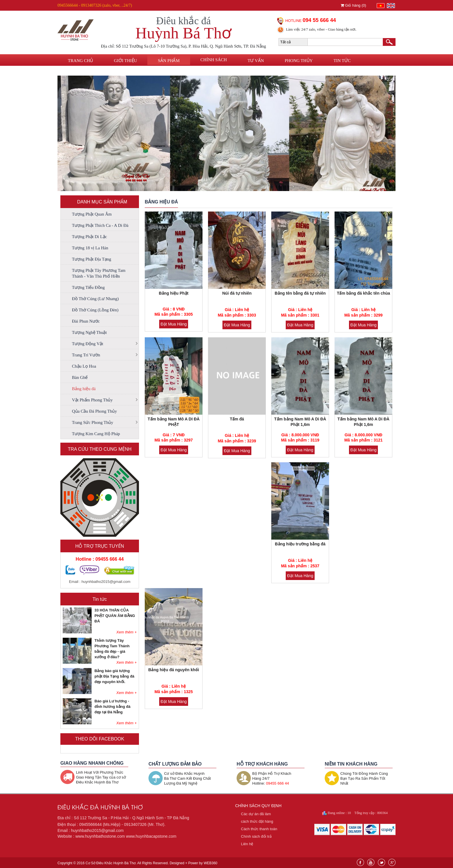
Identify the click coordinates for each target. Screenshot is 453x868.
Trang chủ (80, 61)
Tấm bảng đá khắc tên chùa (363, 293)
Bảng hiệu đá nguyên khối (174, 670)
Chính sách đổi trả (256, 836)
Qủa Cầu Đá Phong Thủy (94, 411)
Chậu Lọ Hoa (84, 366)
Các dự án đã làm (256, 814)
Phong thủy (299, 61)
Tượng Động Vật (88, 344)
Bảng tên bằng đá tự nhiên (300, 293)
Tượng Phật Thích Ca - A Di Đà (100, 225)
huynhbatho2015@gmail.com (106, 582)
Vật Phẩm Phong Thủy (92, 400)
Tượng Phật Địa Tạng (92, 259)
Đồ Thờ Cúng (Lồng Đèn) (95, 310)
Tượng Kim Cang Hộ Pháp (96, 434)
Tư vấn (256, 61)
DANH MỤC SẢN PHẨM (102, 202)
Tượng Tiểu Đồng (88, 287)
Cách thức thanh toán (259, 829)
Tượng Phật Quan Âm (92, 214)
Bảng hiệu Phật (174, 293)
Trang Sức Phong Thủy (93, 422)
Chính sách (214, 60)
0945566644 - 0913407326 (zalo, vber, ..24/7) (95, 5)
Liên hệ (76, 71)
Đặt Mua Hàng (174, 324)
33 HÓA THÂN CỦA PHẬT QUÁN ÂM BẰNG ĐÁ (115, 616)
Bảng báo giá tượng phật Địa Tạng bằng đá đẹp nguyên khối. (114, 676)
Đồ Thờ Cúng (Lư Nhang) (95, 299)
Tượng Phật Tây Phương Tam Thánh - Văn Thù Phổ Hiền (99, 273)
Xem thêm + (127, 632)
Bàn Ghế (80, 377)
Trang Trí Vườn (86, 355)
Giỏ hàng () (353, 5)
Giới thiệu (125, 61)
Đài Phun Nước (86, 321)
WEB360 (210, 863)
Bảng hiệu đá (84, 389)
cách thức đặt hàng (257, 821)
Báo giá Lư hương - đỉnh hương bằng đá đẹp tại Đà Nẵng (112, 707)
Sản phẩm (169, 61)
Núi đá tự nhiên (237, 293)
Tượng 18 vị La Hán (90, 248)
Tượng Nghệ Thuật (89, 332)
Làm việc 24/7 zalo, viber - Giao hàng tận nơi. (321, 29)
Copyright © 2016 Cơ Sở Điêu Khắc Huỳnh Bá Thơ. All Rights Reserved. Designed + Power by (137, 863)
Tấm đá (237, 419)
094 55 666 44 (319, 20)
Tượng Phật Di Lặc (89, 237)
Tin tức (342, 61)
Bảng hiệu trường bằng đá (300, 544)
